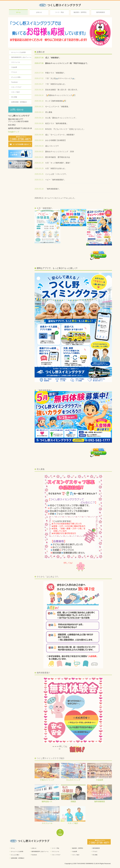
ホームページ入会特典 (18, 52)
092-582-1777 (18, 119)
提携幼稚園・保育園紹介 (19, 102)
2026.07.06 (39, 63)
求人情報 (14, 97)
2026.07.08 (39, 58)
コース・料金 (59, 12)
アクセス (14, 72)
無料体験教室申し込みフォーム (21, 57)
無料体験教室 (101, 12)
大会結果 (14, 67)
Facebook (14, 82)
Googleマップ (14, 132)
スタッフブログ (16, 87)
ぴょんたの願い (16, 77)
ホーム (18, 12)
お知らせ (39, 12)
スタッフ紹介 (16, 92)
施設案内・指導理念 (80, 12)
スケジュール (16, 62)
